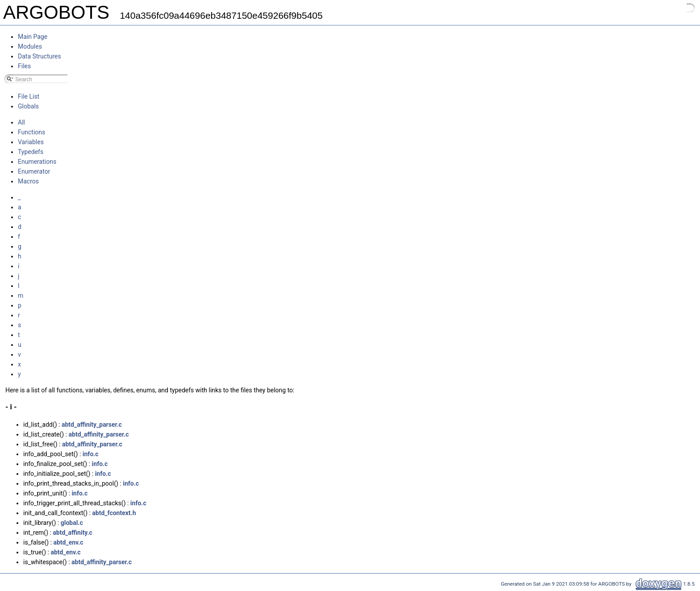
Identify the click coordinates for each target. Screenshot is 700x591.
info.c (91, 454)
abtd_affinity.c (72, 533)
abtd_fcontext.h (114, 513)
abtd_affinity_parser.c (92, 425)
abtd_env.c (68, 542)
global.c (72, 523)
